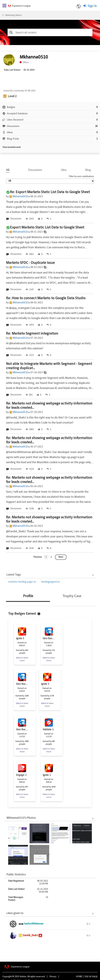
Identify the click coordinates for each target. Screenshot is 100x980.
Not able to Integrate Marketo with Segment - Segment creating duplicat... (49, 366)
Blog (88, 170)
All (8, 170)
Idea (64, 170)
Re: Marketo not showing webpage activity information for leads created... (49, 406)
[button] (11, 32)
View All (50, 575)
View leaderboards (12, 147)
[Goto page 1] (46, 557)
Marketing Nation (13, 15)
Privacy (53, 977)
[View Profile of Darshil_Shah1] (30, 935)
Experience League (21, 6)
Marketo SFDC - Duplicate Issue (30, 263)
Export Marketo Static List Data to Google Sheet (47, 228)
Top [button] (86, 977)
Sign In (92, 6)
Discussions (35, 170)
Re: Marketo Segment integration (32, 334)
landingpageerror (50, 582)
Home (79, 977)
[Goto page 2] (51, 557)
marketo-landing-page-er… (23, 582)
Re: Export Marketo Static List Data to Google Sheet (50, 192)
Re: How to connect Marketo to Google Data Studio (46, 298)
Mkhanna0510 (20, 197)
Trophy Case (72, 596)
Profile (28, 596)
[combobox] (50, 32)
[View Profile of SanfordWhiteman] (34, 924)
